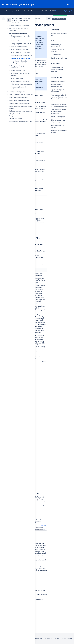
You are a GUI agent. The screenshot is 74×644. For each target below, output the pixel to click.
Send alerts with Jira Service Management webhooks (57, 70)
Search (68, 4)
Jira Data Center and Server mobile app (20, 122)
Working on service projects (17, 92)
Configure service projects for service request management (59, 111)
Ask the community (58, 151)
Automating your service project (20, 58)
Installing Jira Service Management (19, 25)
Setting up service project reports (20, 81)
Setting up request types (18, 71)
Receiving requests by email (19, 47)
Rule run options (56, 55)
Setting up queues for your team (20, 52)
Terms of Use (48, 639)
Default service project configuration (21, 84)
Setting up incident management (18, 98)
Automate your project (15, 119)
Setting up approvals (17, 78)
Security (57, 639)
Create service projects (58, 81)
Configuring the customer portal (20, 41)
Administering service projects (18, 33)
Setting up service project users (20, 50)
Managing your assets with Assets (19, 100)
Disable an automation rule (59, 58)
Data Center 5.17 (59, 19)
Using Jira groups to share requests (21, 55)
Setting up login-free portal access (21, 44)
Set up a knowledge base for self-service (21, 95)
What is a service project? (59, 117)
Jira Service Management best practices (21, 111)
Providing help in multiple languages (19, 103)
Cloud (49, 19)
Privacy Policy (38, 639)
